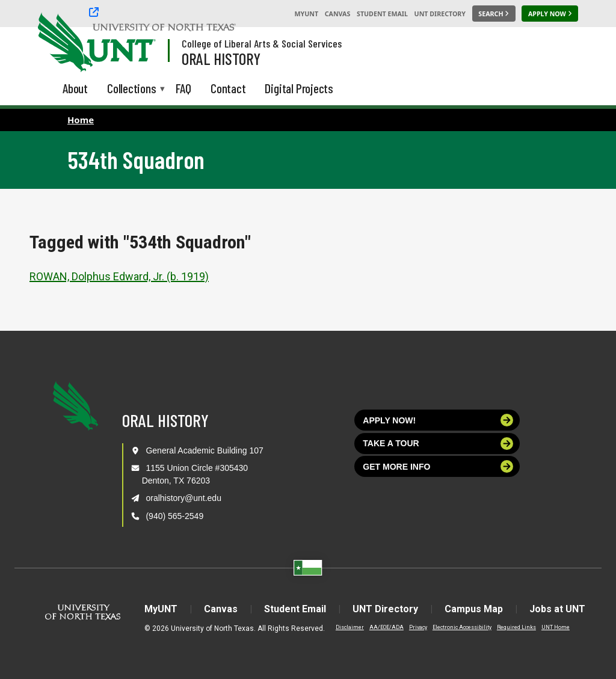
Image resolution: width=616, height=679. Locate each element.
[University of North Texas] (61, 41)
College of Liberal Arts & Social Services (262, 43)
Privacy (418, 627)
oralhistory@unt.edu (183, 498)
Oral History (221, 58)
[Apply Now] (550, 14)
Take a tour (438, 444)
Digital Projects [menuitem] (299, 88)
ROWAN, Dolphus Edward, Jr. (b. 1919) (119, 276)
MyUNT (306, 14)
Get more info (438, 466)
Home (81, 120)
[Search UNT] (494, 14)
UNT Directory (440, 14)
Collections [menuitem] (132, 89)
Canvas (338, 14)
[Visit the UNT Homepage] (137, 43)
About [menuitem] (75, 88)
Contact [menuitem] (228, 88)
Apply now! (438, 420)
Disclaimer (350, 627)
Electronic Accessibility (462, 627)
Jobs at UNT (557, 609)
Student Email (382, 14)
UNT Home (556, 627)
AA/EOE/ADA (387, 627)
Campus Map (474, 609)
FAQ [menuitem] (183, 88)
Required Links (516, 627)
